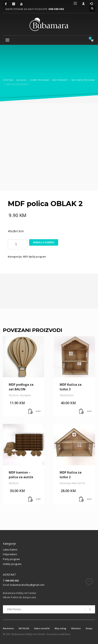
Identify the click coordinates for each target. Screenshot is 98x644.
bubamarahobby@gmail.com (27, 585)
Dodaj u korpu (44, 242)
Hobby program (12, 564)
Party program (11, 559)
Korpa (89, 628)
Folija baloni (10, 554)
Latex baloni (10, 550)
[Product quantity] (17, 244)
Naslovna (8, 628)
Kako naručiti (42, 628)
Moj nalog (60, 628)
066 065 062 (56, 9)
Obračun (76, 628)
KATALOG (24, 628)
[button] (31, 411)
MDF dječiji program (34, 257)
